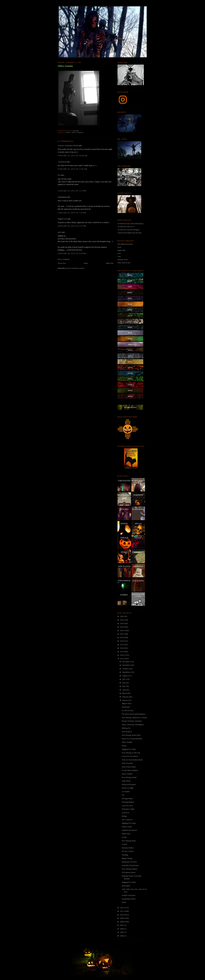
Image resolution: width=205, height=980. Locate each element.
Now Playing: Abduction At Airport (134, 717)
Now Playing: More (129, 841)
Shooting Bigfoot (128, 802)
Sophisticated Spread (129, 830)
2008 (122, 922)
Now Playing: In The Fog (131, 753)
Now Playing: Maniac (130, 869)
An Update (126, 791)
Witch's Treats (127, 827)
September (126, 672)
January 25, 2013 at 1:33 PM (72, 213)
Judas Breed (126, 781)
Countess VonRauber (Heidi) (68, 146)
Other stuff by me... (124, 263)
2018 (122, 641)
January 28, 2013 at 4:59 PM (72, 253)
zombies (80, 133)
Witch (124, 902)
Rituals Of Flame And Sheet (132, 721)
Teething (125, 855)
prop (74, 133)
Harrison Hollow (128, 848)
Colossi (124, 844)
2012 (122, 908)
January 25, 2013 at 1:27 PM (72, 191)
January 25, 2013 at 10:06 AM (73, 156)
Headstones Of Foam (129, 862)
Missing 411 (126, 728)
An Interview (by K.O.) (126, 226)
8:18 (119, 253)
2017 (122, 645)
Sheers (124, 746)
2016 (122, 648)
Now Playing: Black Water (131, 735)
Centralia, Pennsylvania (130, 865)
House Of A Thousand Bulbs (132, 739)
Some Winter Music (129, 767)
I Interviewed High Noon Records (129, 233)
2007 (122, 925)
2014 (122, 655)
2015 (122, 652)
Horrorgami (126, 886)
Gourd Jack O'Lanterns (130, 756)
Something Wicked (129, 899)
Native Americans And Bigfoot (133, 725)
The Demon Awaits (129, 872)
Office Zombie (65, 66)
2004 (122, 936)
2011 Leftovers (127, 820)
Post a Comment (64, 259)
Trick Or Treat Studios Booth (132, 760)
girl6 (59, 232)
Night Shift (121, 250)
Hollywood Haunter (129, 784)
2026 (122, 616)
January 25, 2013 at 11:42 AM (73, 169)
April (124, 690)
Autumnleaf (62, 162)
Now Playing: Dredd (129, 777)
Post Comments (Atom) (76, 268)
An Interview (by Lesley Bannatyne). (131, 224)
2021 (122, 634)
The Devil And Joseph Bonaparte (134, 714)
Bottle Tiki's (126, 834)
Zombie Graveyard (129, 895)
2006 (122, 929)
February (126, 697)
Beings (124, 816)
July (124, 679)
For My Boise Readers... (130, 770)
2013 (122, 659)
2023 (122, 627)
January (125, 700)
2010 (122, 915)
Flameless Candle (128, 809)
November (126, 665)
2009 (122, 918)
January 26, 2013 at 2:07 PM (72, 226)
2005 (122, 932)
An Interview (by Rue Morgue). (129, 230)
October (125, 669)
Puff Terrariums (127, 763)
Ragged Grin (62, 219)
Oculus (124, 837)
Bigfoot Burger (127, 858)
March (125, 693)
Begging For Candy (129, 749)
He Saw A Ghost (128, 851)
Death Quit (126, 707)
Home (86, 263)
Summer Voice (123, 260)
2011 (122, 911)
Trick (119, 247)
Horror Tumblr (127, 774)
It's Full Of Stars (128, 710)
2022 (122, 630)
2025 (122, 620)
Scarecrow (126, 813)
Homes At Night (128, 788)
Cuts (119, 256)
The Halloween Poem (125, 244)
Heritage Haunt (127, 798)
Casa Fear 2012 (127, 806)
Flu (123, 795)
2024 (122, 623)
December (126, 662)
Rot (59, 175)
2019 (122, 637)
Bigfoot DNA (127, 703)
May (124, 686)
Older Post (110, 263)
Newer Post (62, 263)
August (125, 676)
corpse (68, 133)
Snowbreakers (127, 732)
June (124, 683)
